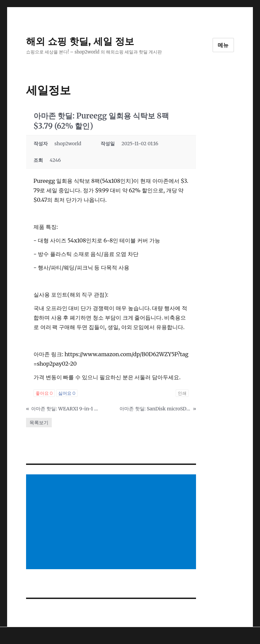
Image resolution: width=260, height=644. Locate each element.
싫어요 (67, 393)
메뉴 (223, 45)
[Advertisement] (113, 522)
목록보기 (39, 423)
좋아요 (44, 393)
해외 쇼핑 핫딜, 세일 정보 (80, 41)
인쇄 (182, 393)
